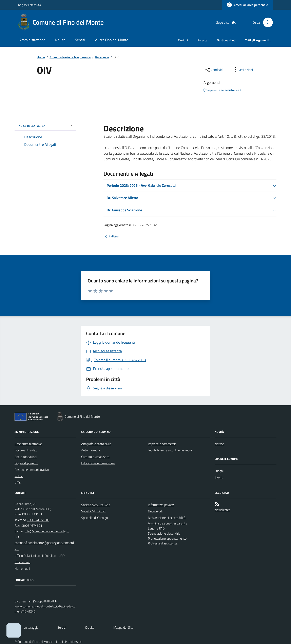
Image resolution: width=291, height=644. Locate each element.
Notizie (219, 444)
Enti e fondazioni (26, 457)
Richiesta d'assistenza (163, 543)
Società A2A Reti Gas (96, 505)
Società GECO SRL (94, 511)
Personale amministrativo (32, 470)
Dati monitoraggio (26, 627)
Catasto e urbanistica (95, 457)
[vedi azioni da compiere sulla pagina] (242, 70)
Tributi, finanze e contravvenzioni (170, 450)
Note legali (155, 511)
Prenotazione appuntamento (167, 538)
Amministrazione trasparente (70, 57)
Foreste (202, 40)
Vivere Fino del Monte (111, 40)
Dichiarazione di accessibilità (167, 518)
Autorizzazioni (91, 450)
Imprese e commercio (162, 444)
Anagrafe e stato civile (96, 444)
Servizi (80, 40)
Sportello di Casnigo (94, 518)
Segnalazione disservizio (164, 533)
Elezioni (183, 40)
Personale (102, 57)
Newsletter (222, 510)
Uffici (18, 482)
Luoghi (219, 471)
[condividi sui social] (214, 70)
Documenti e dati (26, 450)
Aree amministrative (28, 444)
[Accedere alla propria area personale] (247, 5)
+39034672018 (38, 520)
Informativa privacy (161, 505)
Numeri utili (22, 568)
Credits (90, 627)
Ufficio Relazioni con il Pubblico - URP (40, 556)
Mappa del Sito (123, 627)
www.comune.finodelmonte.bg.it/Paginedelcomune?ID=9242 (45, 609)
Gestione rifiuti (226, 40)
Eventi (219, 477)
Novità (60, 40)
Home (41, 57)
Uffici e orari (22, 562)
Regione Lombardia (30, 5)
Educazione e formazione (98, 463)
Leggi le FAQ (156, 528)
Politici (19, 476)
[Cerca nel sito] (266, 22)
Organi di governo (26, 463)
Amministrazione (32, 40)
